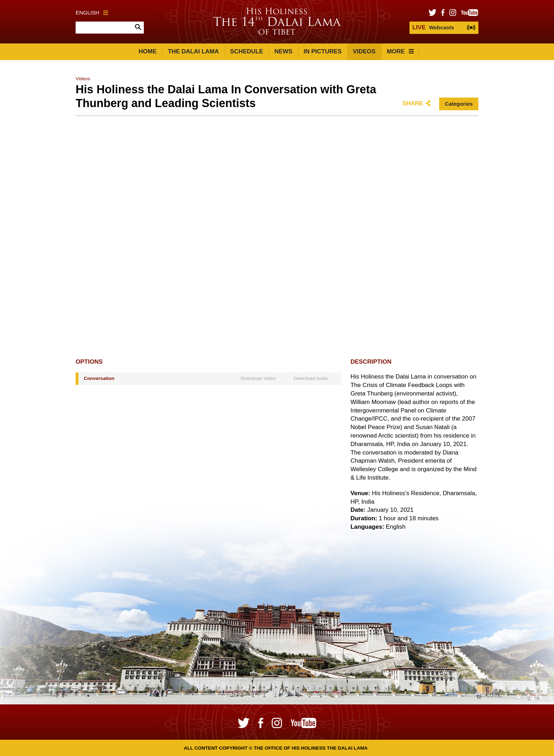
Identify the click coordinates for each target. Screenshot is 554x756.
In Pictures (323, 51)
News (284, 51)
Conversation (99, 378)
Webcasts (433, 27)
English (92, 13)
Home (148, 51)
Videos (364, 51)
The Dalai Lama (193, 51)
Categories (459, 104)
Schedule (247, 51)
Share (413, 103)
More (400, 51)
